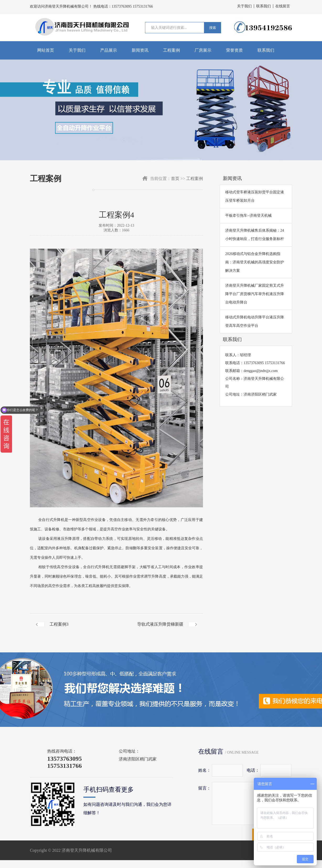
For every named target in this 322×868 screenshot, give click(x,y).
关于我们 (244, 6)
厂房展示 (203, 50)
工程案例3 (59, 624)
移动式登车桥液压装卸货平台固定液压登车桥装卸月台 (255, 196)
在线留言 (283, 6)
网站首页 (46, 50)
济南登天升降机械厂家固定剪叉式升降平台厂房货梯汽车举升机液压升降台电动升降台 (255, 294)
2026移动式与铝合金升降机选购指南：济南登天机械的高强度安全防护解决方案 (255, 262)
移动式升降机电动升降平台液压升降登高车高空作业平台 (255, 321)
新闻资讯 (140, 50)
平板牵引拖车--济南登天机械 (248, 215)
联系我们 (264, 6)
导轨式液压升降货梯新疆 (160, 624)
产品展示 (109, 50)
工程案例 (171, 50)
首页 (175, 179)
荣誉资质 (234, 50)
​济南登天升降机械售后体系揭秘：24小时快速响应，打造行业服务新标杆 (255, 235)
